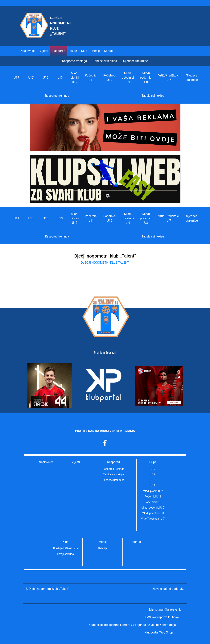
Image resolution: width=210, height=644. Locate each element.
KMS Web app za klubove (162, 617)
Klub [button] (84, 51)
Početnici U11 (91, 78)
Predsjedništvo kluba (66, 548)
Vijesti (44, 51)
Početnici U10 (110, 78)
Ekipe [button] (73, 51)
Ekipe (153, 462)
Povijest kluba (66, 554)
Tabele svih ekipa (153, 96)
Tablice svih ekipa (105, 61)
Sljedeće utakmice (136, 61)
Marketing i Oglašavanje (165, 610)
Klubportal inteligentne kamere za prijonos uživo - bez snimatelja (132, 625)
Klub (66, 542)
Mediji (103, 542)
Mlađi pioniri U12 (75, 78)
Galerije (103, 548)
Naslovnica (28, 51)
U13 (60, 78)
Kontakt (109, 51)
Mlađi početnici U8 (146, 78)
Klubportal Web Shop (159, 632)
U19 (16, 78)
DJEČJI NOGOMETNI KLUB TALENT (105, 263)
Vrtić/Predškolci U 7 (169, 78)
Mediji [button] (96, 51)
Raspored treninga (75, 61)
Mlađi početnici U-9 (128, 78)
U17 (31, 78)
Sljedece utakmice (192, 78)
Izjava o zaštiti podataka (168, 589)
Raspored (113, 462)
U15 (46, 78)
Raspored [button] (59, 51)
